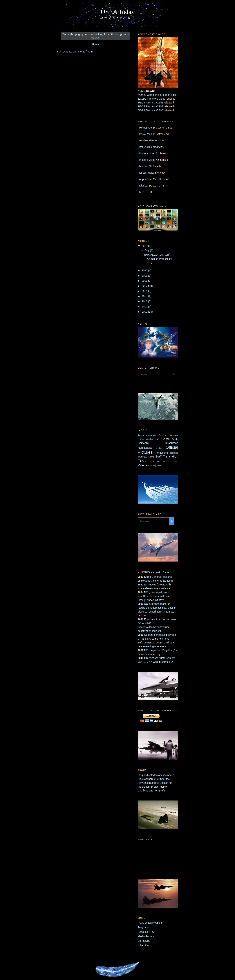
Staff (158, 456)
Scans (151, 457)
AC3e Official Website (150, 923)
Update (175, 462)
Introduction (171, 443)
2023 (145, 246)
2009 (145, 312)
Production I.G (146, 932)
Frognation (144, 927)
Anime (141, 435)
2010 (145, 307)
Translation (171, 456)
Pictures (145, 452)
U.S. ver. (156, 462)
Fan (157, 439)
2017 (145, 286)
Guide (175, 439)
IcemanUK (144, 443)
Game (166, 439)
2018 (145, 281)
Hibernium (144, 945)
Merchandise (145, 448)
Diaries (143, 186)
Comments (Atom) (83, 52)
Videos (142, 465)
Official (172, 447)
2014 (145, 296)
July (147, 250)
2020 (145, 270)
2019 (145, 276)
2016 (145, 291)
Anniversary (152, 435)
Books (162, 435)
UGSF (166, 462)
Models (159, 448)
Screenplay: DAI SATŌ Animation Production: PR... (158, 259)
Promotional (162, 453)
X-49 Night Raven (156, 466)
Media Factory (146, 936)
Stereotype (144, 941)
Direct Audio (145, 439)
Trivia (143, 461)
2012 (145, 301)
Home (95, 44)
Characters (173, 435)
